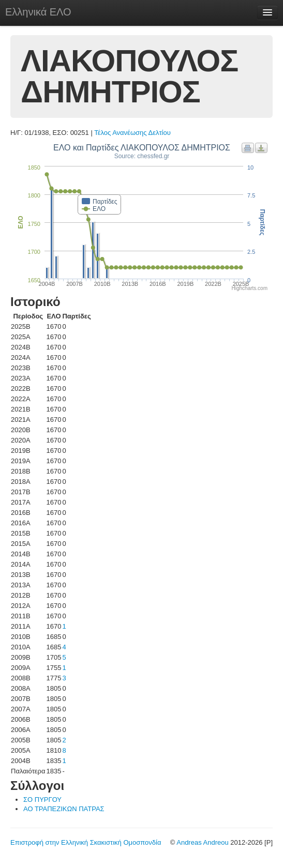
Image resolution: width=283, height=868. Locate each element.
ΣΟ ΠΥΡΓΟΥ (42, 800)
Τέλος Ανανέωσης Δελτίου (132, 133)
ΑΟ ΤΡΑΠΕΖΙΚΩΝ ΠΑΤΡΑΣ (64, 809)
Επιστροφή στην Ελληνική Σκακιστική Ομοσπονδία (86, 842)
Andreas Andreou (202, 842)
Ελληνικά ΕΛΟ (38, 12)
